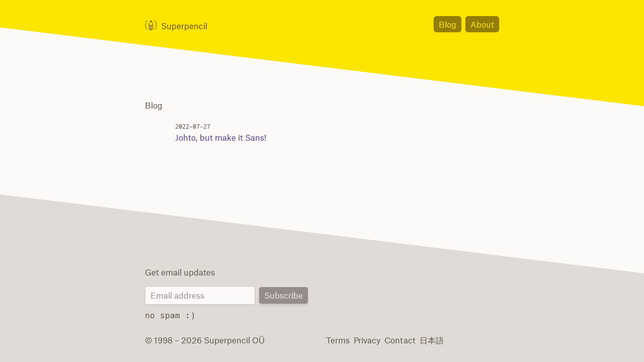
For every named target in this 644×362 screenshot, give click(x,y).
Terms (337, 340)
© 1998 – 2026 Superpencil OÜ (200, 340)
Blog (450, 24)
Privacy (366, 340)
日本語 (427, 340)
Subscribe (285, 296)
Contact (397, 340)
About (483, 24)
